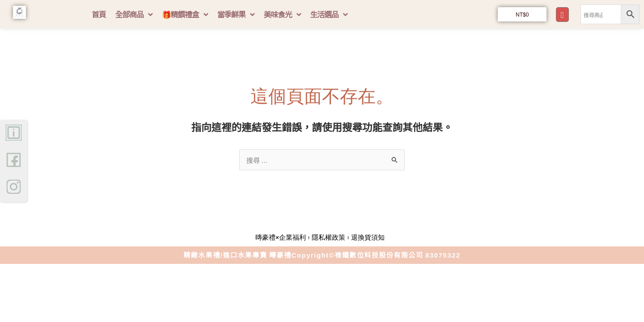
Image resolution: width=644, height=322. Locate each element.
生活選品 (328, 14)
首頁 (99, 14)
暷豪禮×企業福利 (281, 237)
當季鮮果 (235, 14)
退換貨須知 (368, 237)
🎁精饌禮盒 (185, 14)
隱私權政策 (328, 237)
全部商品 (134, 14)
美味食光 (282, 14)
